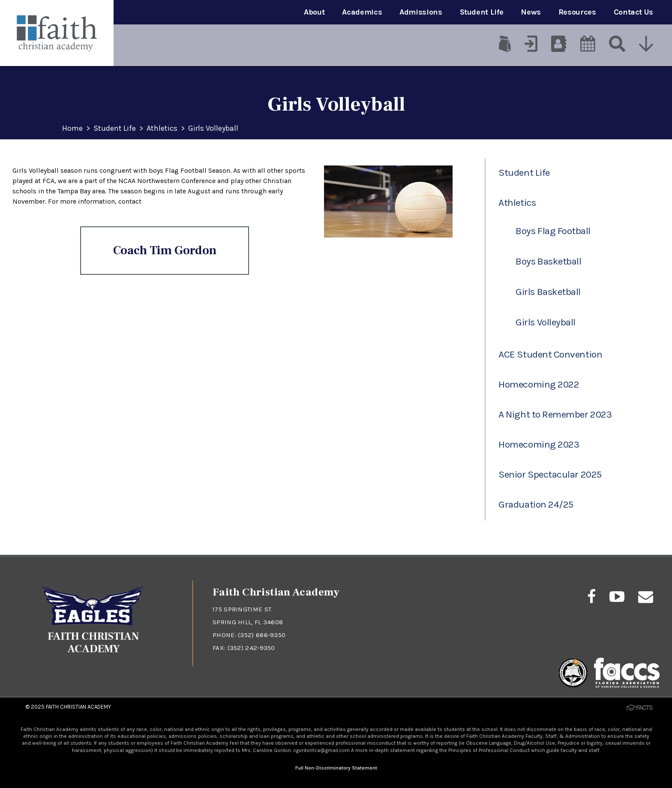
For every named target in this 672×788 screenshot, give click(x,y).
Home (72, 129)
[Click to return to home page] (93, 657)
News (531, 12)
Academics (362, 12)
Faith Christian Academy (78, 707)
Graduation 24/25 (536, 504)
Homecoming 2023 (539, 444)
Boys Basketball (548, 261)
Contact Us (633, 12)
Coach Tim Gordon (165, 250)
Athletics (162, 129)
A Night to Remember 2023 (555, 414)
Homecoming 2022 (539, 384)
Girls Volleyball (213, 129)
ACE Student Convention (550, 354)
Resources (577, 12)
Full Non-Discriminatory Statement (336, 768)
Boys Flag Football (553, 231)
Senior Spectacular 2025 (550, 474)
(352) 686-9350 (262, 635)
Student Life (482, 12)
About (314, 12)
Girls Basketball (548, 292)
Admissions (421, 12)
